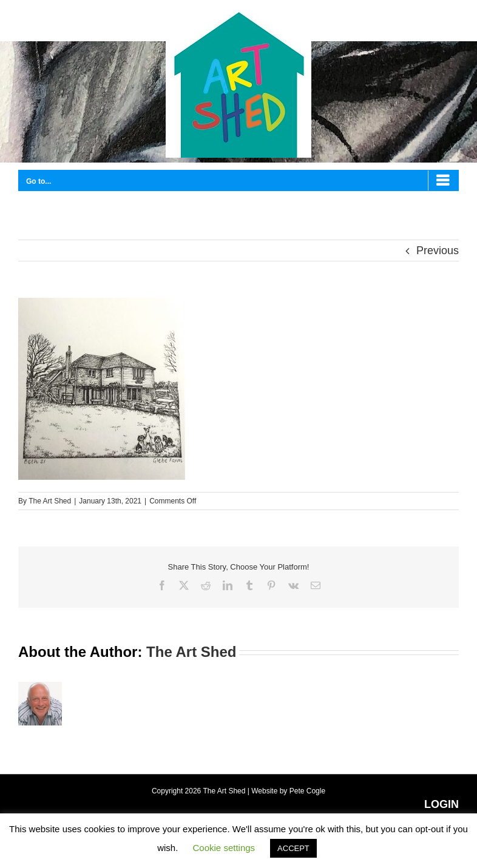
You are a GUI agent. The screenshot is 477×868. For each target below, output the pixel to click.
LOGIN (441, 804)
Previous (438, 251)
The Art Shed (50, 501)
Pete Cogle (307, 791)
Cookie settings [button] (224, 848)
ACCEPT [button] (293, 848)
